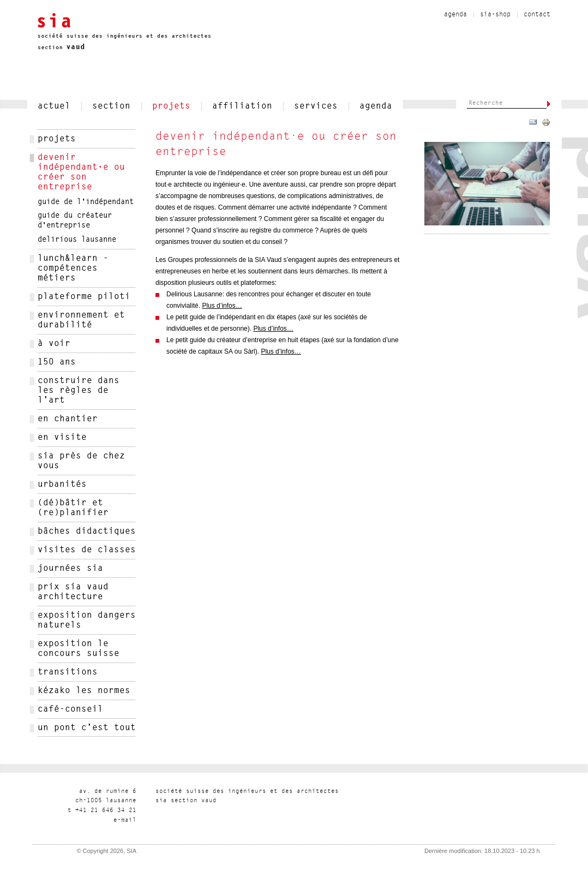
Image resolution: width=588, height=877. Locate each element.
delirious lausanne (77, 240)
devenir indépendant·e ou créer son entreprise (81, 172)
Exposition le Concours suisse (79, 649)
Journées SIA (70, 569)
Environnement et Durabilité (81, 320)
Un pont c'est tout (87, 728)
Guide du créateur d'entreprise (75, 221)
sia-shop (495, 15)
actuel (54, 106)
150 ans (57, 362)
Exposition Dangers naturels (87, 621)
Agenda (455, 15)
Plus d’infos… (222, 306)
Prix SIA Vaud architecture (73, 592)
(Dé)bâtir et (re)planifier (73, 508)
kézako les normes (84, 691)
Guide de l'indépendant (86, 202)
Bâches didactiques (87, 532)
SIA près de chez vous (81, 461)
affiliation (242, 106)
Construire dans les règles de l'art (79, 391)
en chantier (68, 419)
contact (537, 15)
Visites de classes (87, 550)
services (316, 106)
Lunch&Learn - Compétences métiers (73, 269)
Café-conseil (70, 709)
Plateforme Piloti (84, 297)
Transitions (68, 672)
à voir (54, 344)
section (111, 106)
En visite (62, 438)
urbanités (62, 485)
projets (171, 106)
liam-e (125, 821)
